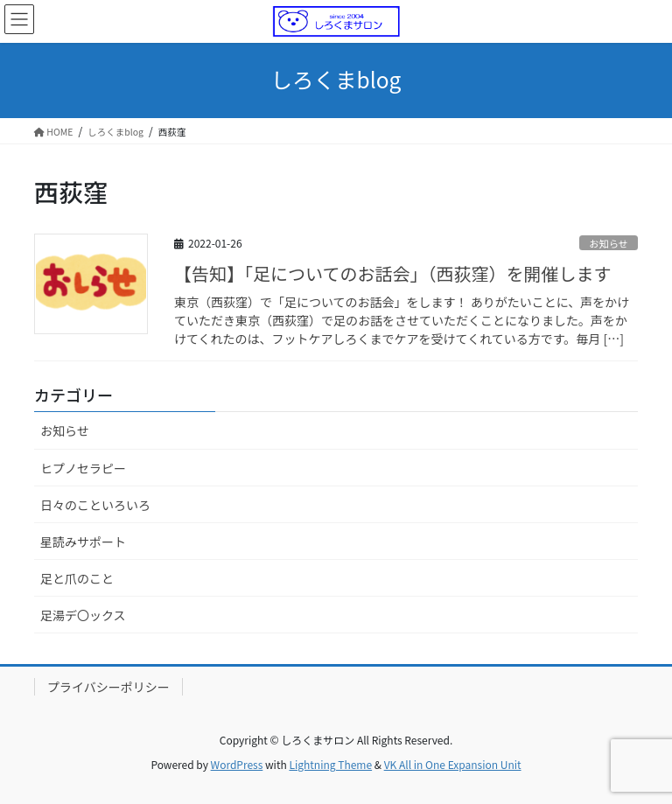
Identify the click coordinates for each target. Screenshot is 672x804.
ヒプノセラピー (83, 468)
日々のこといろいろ (95, 505)
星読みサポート (83, 542)
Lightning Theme (330, 764)
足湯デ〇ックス (83, 615)
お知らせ (609, 243)
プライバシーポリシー (108, 687)
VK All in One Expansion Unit (453, 764)
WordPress (237, 764)
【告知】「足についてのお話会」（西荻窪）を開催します (392, 273)
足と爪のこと (77, 578)
